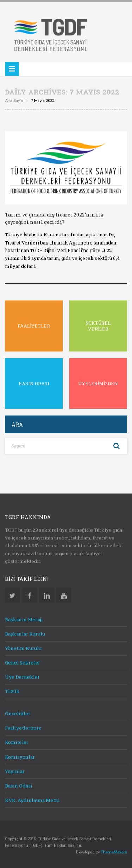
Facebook (30, 595)
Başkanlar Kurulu (25, 633)
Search (117, 445)
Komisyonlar (20, 756)
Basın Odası (19, 785)
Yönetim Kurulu (23, 648)
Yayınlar (15, 770)
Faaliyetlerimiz (23, 727)
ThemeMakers (114, 852)
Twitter (12, 595)
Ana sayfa (14, 100)
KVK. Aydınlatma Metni (32, 799)
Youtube (64, 595)
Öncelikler (18, 713)
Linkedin (47, 595)
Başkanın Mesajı (24, 619)
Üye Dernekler (22, 676)
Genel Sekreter (23, 662)
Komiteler (17, 742)
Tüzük (12, 691)
